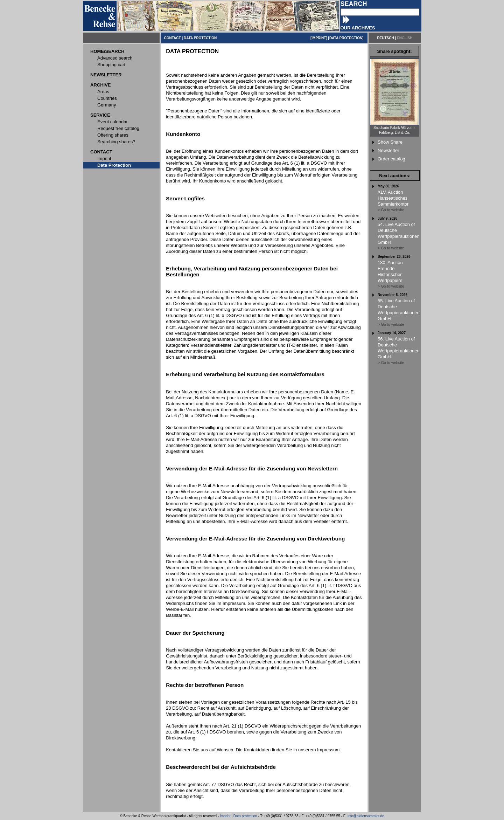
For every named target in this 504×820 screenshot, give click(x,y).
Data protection (245, 816)
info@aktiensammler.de (366, 816)
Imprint (225, 816)
